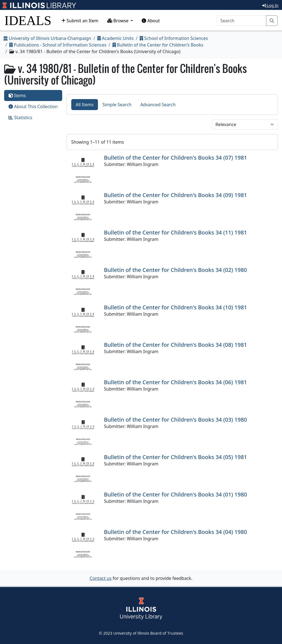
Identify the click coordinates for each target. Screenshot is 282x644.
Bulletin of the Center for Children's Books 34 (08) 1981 (176, 345)
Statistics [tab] (20, 118)
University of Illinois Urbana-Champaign (47, 38)
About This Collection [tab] (33, 107)
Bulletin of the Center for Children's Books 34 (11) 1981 (176, 232)
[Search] (242, 21)
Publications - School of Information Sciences (58, 45)
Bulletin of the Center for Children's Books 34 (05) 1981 (176, 457)
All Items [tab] (85, 105)
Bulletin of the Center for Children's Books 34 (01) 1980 (176, 494)
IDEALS (28, 21)
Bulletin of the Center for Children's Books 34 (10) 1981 (176, 307)
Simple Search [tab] (117, 105)
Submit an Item (80, 21)
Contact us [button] (101, 578)
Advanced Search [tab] (158, 105)
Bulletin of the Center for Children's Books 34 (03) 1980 (176, 420)
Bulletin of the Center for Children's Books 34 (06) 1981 (176, 382)
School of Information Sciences (174, 38)
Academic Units (116, 38)
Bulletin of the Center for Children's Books (158, 45)
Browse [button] (119, 21)
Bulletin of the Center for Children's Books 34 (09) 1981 (176, 195)
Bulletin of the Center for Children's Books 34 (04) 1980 (176, 532)
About (151, 21)
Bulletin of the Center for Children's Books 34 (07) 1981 (176, 158)
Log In (270, 5)
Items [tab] (17, 95)
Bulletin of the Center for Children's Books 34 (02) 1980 (176, 270)
